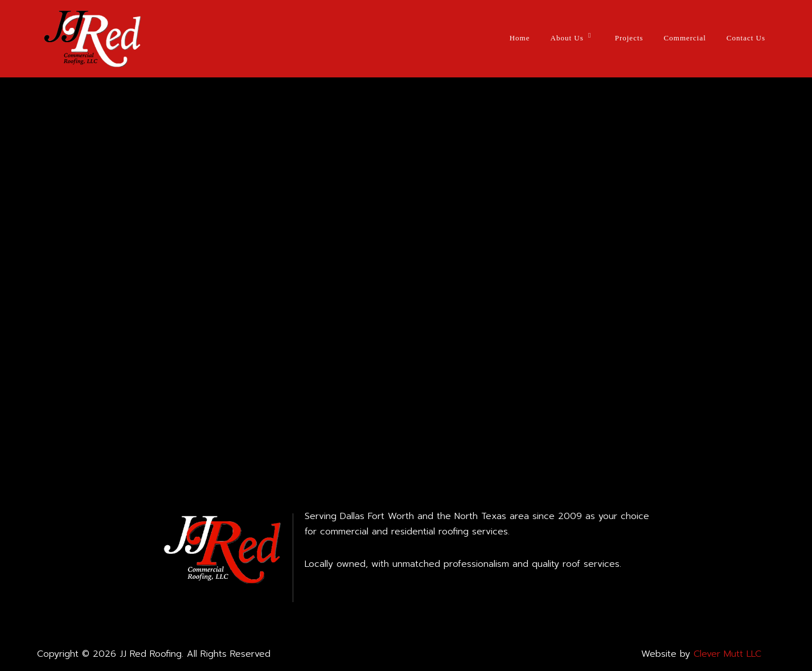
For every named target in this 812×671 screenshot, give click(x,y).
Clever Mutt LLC (727, 654)
